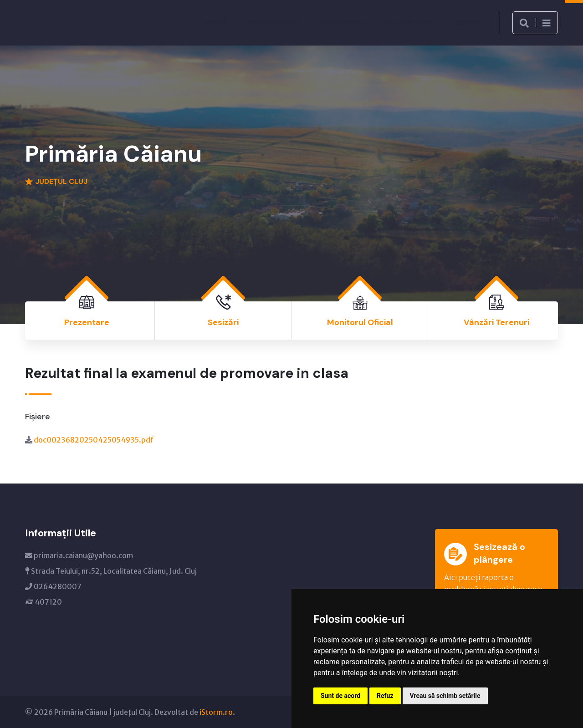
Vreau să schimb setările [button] (445, 696)
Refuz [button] (385, 696)
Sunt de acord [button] (340, 696)
